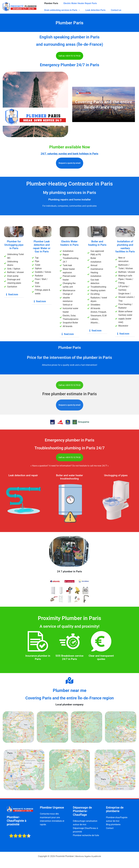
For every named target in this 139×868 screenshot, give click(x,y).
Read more (14, 294)
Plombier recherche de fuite (86, 835)
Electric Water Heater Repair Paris (79, 3)
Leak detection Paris (94, 10)
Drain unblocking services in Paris (62, 10)
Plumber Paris (51, 3)
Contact (110, 828)
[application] (78, 10)
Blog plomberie (113, 824)
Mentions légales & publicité (88, 856)
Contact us (113, 10)
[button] (14, 294)
